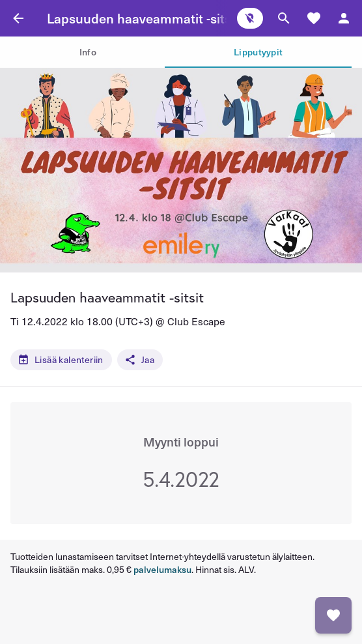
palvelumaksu (162, 569)
